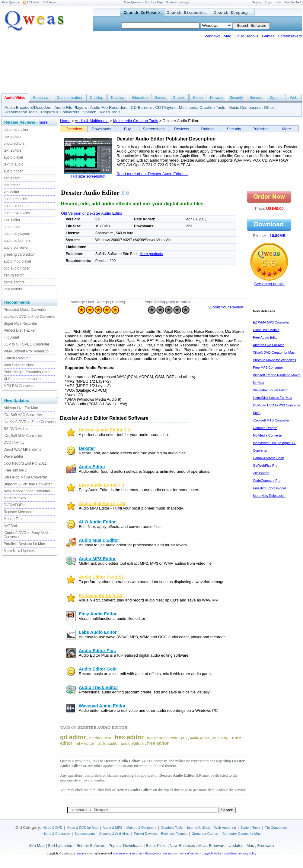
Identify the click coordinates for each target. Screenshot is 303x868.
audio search (200, 738)
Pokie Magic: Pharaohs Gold (27, 372)
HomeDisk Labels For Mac (273, 398)
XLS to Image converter (23, 379)
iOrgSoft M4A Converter (23, 436)
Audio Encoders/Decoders (28, 107)
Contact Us (170, 854)
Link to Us (136, 854)
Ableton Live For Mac (21, 408)
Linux (239, 36)
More (286, 129)
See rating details (269, 284)
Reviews (182, 129)
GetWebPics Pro (265, 466)
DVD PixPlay (14, 443)
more (43, 122)
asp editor (12, 178)
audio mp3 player (18, 261)
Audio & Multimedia (92, 121)
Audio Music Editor (99, 540)
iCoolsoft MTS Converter (271, 420)
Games (268, 36)
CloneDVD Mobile (266, 330)
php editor (12, 185)
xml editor (11, 192)
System (276, 98)
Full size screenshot (88, 176)
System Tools (250, 828)
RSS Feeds (31, 2)
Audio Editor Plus (97, 651)
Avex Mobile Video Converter (27, 491)
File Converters (276, 828)
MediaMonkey (15, 498)
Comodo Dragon (265, 428)
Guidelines (230, 854)
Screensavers (290, 36)
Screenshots (154, 129)
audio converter (16, 248)
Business (41, 98)
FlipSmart (11, 337)
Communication (69, 98)
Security (236, 98)
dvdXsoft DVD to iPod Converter (30, 317)
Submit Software (91, 846)
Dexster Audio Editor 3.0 (104, 430)
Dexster (87, 448)
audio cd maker (16, 130)
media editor (100, 738)
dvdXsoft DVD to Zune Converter (30, 422)
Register (257, 2)
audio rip (221, 738)
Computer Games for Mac (242, 834)
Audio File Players (70, 107)
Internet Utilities (199, 828)
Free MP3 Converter (268, 368)
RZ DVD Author (16, 429)
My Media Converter (268, 435)
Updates (236, 846)
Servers (256, 98)
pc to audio (107, 743)
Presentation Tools (21, 112)
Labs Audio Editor (98, 632)
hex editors (13, 137)
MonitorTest (13, 519)
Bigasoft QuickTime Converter (28, 484)
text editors (13, 150)
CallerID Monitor (17, 358)
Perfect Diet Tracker (20, 330)
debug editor (14, 275)
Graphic (179, 98)
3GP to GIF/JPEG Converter (26, 344)
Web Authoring (225, 828)
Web (293, 98)
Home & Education (56, 834)
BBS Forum (50, 2)
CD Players (165, 107)
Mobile (253, 36)
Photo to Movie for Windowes (274, 360)
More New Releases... (269, 496)
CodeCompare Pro (267, 481)
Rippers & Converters (60, 112)
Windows (213, 36)
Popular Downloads (126, 846)
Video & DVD (53, 828)
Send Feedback (293, 2)
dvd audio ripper (17, 268)
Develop (118, 98)
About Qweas (10, 2)
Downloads (101, 129)
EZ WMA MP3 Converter (271, 322)
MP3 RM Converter (19, 386)
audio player (13, 157)
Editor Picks (156, 846)
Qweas (80, 854)
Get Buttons (121, 854)
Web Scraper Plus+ (19, 365)
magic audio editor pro (167, 738)
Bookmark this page (178, 2)
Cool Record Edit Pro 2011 (25, 463)
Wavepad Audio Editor (102, 706)
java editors (13, 289)
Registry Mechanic (19, 512)
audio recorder (15, 199)
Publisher (261, 129)
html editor (12, 227)
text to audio (13, 164)
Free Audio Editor (266, 337)
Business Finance (174, 834)
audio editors (132, 743)
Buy (127, 129)
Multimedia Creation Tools (202, 107)
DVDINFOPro (15, 505)
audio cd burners (17, 241)
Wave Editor (13, 456)
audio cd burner (16, 206)
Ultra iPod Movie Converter (25, 477)
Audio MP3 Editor (97, 559)
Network (217, 98)
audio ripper (13, 171)
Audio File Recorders (109, 107)
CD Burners (142, 107)
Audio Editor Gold (98, 669)
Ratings (208, 129)
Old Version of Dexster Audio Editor (92, 213)
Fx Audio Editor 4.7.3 (101, 595)
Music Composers (245, 107)
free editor (158, 743)
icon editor (12, 220)
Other (269, 107)
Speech (89, 112)
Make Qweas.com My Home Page (143, 2)
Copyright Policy (212, 854)
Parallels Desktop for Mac (24, 544)
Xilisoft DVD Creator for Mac (274, 352)
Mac (227, 36)
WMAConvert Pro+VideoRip (26, 351)
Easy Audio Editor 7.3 (101, 485)
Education (140, 98)
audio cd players (17, 234)
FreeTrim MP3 (15, 470)
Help (278, 2)
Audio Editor (92, 467)
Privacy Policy (247, 854)
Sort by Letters (61, 846)
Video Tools (110, 112)
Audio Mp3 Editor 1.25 (102, 503)
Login (269, 2)
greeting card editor (19, 254)
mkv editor (85, 743)
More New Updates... (21, 551)
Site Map (37, 846)
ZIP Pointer (261, 473)
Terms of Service (189, 854)
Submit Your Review (225, 307)
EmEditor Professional (269, 488)
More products (151, 254)
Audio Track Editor (98, 687)
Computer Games (205, 834)
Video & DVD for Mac (82, 828)
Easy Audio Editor (98, 614)
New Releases (182, 846)
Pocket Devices (145, 834)
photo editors (14, 144)
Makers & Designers (141, 828)
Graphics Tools (172, 828)
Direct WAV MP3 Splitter (23, 450)
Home (198, 98)
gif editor (73, 737)
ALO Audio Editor (97, 522)
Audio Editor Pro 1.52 (101, 577)
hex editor (129, 737)
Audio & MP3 (112, 828)
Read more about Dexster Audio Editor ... (152, 174)
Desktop (97, 98)
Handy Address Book (268, 458)
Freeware (217, 846)
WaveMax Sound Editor (270, 390)
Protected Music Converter (25, 310)
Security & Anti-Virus (114, 834)
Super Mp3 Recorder (20, 324)
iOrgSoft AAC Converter (23, 415)
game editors (14, 282)
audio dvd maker (17, 213)
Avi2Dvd (10, 526)
